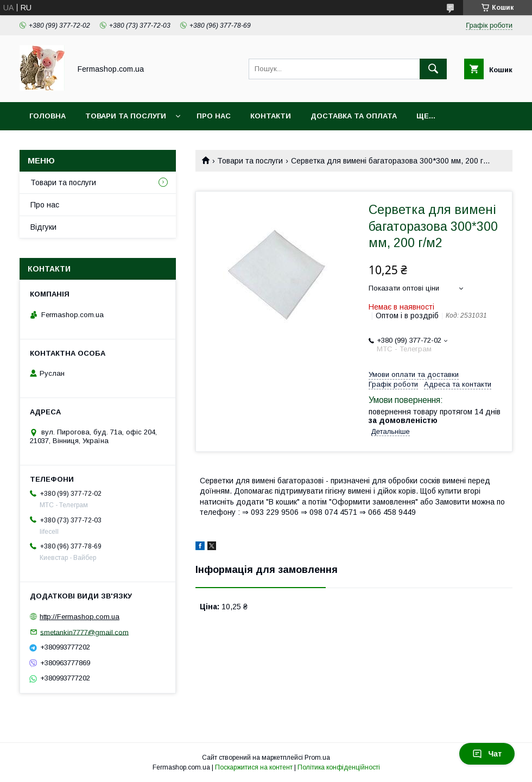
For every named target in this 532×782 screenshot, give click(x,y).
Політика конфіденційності (339, 767)
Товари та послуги (126, 116)
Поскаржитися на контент (254, 767)
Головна (47, 116)
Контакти (271, 116)
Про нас (214, 116)
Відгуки (43, 227)
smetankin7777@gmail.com (84, 632)
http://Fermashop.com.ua (80, 617)
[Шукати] (433, 69)
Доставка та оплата (354, 116)
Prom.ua (317, 758)
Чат (487, 754)
